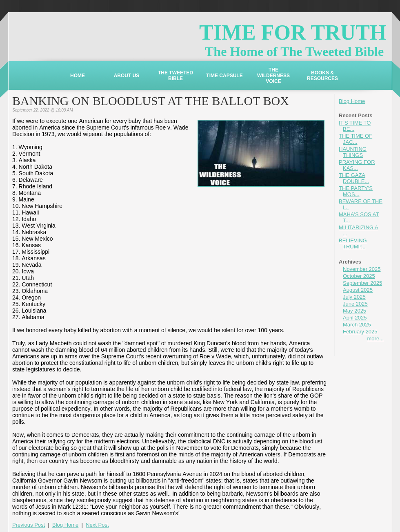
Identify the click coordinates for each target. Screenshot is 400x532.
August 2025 (358, 290)
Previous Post (29, 525)
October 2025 (359, 276)
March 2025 (357, 325)
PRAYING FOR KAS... (357, 165)
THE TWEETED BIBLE (176, 76)
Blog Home (352, 101)
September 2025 (362, 283)
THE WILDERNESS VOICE (273, 76)
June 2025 (355, 304)
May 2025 (354, 311)
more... (376, 339)
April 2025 (355, 318)
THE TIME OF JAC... (356, 139)
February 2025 (360, 332)
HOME (78, 76)
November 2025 (362, 269)
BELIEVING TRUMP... (353, 244)
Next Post (97, 525)
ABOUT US (127, 76)
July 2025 (354, 297)
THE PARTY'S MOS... (356, 191)
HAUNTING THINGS (353, 152)
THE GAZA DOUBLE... (354, 178)
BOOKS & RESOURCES (322, 76)
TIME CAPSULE (224, 76)
